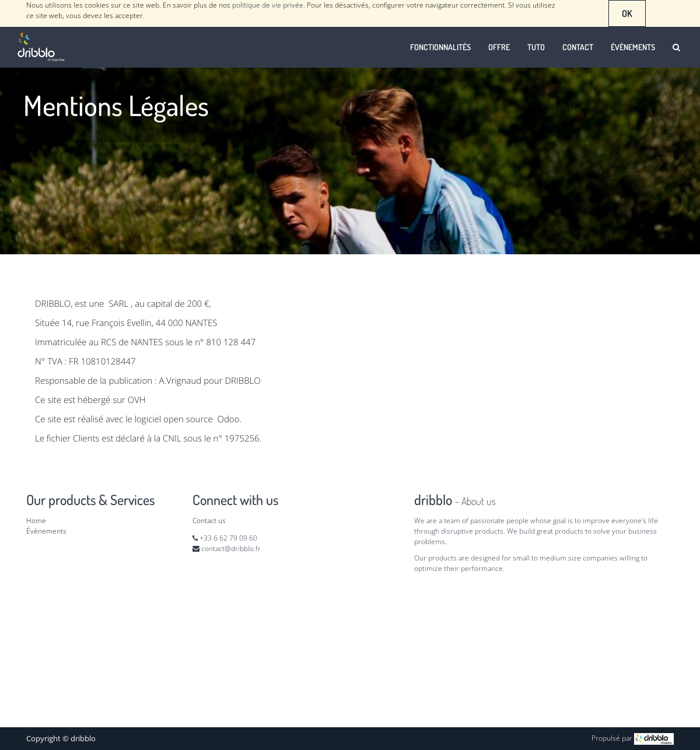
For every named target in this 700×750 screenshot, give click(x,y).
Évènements (46, 531)
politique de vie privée (268, 5)
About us (479, 501)
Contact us (209, 521)
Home (36, 521)
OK (627, 13)
